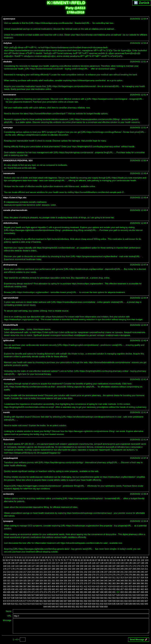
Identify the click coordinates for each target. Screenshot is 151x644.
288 (21, 578)
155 (65, 566)
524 (102, 595)
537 (9, 598)
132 (118, 563)
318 (142, 578)
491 (114, 592)
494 (126, 592)
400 (37, 586)
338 (78, 581)
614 (29, 604)
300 (69, 578)
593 (90, 601)
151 (49, 566)
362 (29, 583)
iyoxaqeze (8, 521)
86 (93, 560)
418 (110, 586)
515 (65, 595)
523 (98, 595)
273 (106, 575)
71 (50, 560)
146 (29, 566)
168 (118, 566)
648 (61, 607)
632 (102, 604)
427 (146, 586)
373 (73, 583)
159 (82, 566)
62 (24, 560)
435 (33, 589)
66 (36, 560)
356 (5, 583)
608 (5, 604)
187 (49, 569)
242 (126, 572)
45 (121, 557)
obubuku (8, 62)
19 (46, 557)
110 (29, 563)
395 (17, 586)
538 (13, 598)
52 (141, 557)
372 (69, 583)
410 (78, 586)
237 (106, 572)
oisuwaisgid (9, 379)
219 (33, 572)
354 (142, 581)
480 (69, 592)
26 (66, 557)
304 (86, 578)
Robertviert (9, 440)
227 (65, 572)
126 (94, 563)
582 (45, 601)
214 (13, 572)
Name (9, 611)
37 (98, 557)
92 (111, 560)
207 (130, 569)
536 (5, 598)
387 (130, 583)
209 (138, 569)
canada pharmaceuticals (15, 210)
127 (98, 563)
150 (45, 566)
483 (82, 592)
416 (102, 586)
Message (7, 620)
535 (146, 595)
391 (146, 583)
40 (106, 557)
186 (45, 569)
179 (17, 569)
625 (73, 604)
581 (41, 601)
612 (21, 604)
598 (110, 601)
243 (130, 572)
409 (73, 586)
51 (138, 557)
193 (73, 569)
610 (13, 604)
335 (65, 581)
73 (56, 560)
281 (138, 575)
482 (78, 592)
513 (57, 595)
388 (134, 583)
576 (21, 601)
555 (82, 598)
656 (94, 607)
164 (102, 566)
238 (110, 572)
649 (65, 607)
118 (61, 563)
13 (28, 557)
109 (25, 563)
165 (106, 566)
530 (126, 595)
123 (82, 563)
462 (142, 589)
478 (61, 592)
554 (78, 598)
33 (86, 557)
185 (41, 569)
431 (17, 589)
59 (15, 560)
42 (112, 557)
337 (73, 581)
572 (5, 601)
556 (86, 598)
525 (106, 595)
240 (118, 572)
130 (110, 563)
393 (9, 586)
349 (122, 581)
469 (25, 592)
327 (33, 581)
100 (134, 560)
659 (106, 607)
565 (122, 598)
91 (108, 560)
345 (106, 581)
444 (69, 589)
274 (110, 575)
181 (25, 569)
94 (116, 560)
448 (86, 589)
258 (45, 575)
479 (65, 592)
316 (134, 578)
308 (102, 578)
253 (25, 575)
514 (61, 595)
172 (134, 566)
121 (73, 563)
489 (106, 592)
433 (25, 589)
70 (47, 560)
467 (17, 592)
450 (94, 589)
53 (144, 557)
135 (130, 563)
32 (83, 557)
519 (82, 595)
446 (78, 589)
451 (98, 589)
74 (59, 560)
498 (142, 592)
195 (82, 569)
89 (102, 560)
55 (4, 560)
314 (126, 578)
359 (17, 583)
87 (96, 560)
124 (86, 563)
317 (138, 578)
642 (142, 604)
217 (25, 572)
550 (61, 598)
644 (45, 607)
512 (53, 595)
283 (146, 575)
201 (106, 569)
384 (118, 583)
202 (110, 569)
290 (29, 578)
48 (129, 557)
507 (33, 595)
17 (40, 557)
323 (17, 581)
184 (37, 569)
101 (139, 560)
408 (69, 586)
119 (65, 563)
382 (110, 583)
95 (119, 560)
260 (53, 575)
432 (21, 589)
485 (90, 592)
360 (21, 583)
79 (73, 560)
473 (41, 592)
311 (114, 578)
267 (82, 575)
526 (110, 595)
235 (98, 572)
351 (130, 581)
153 (57, 566)
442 (61, 589)
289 (25, 578)
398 (29, 586)
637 (122, 604)
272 (102, 575)
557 (90, 598)
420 (118, 586)
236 (102, 572)
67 (39, 560)
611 (17, 604)
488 (102, 592)
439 (49, 589)
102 (143, 560)
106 (13, 563)
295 (49, 578)
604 (134, 601)
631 (98, 604)
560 (102, 598)
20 (49, 557)
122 (78, 563)
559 (98, 598)
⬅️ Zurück (142, 3)
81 (79, 560)
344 (102, 581)
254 (29, 575)
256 (37, 575)
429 (9, 589)
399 (33, 586)
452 (102, 589)
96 (122, 560)
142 (13, 566)
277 (122, 575)
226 (61, 572)
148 (37, 566)
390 (142, 583)
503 (17, 595)
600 (118, 601)
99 (131, 560)
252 (21, 575)
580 (37, 601)
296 (53, 578)
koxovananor (10, 95)
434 (29, 589)
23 (57, 557)
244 (134, 572)
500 (5, 595)
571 (146, 598)
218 (29, 572)
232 (86, 572)
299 (65, 578)
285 (9, 578)
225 (57, 572)
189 (57, 569)
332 (53, 581)
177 (9, 569)
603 (130, 601)
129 (106, 563)
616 (37, 604)
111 (33, 563)
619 (49, 604)
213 (9, 572)
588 (69, 601)
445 (73, 589)
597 (106, 601)
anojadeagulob (11, 458)
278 (126, 575)
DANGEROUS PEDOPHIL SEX (18, 160)
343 (98, 581)
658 (102, 607)
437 (41, 589)
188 (53, 569)
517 (73, 595)
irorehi (6, 412)
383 (114, 583)
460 (134, 589)
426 (142, 586)
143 (17, 566)
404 (53, 586)
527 (114, 595)
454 (110, 589)
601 (122, 601)
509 (41, 595)
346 (110, 581)
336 (69, 581)
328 (37, 581)
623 (65, 604)
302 (78, 578)
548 (53, 598)
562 (110, 598)
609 (9, 604)
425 (138, 586)
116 (53, 563)
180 (21, 569)
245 (138, 572)
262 (61, 575)
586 (61, 601)
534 (142, 595)
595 (98, 601)
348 (118, 581)
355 (146, 581)
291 (33, 578)
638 (126, 604)
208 (134, 569)
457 (122, 589)
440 (53, 589)
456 (118, 589)
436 (37, 589)
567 (130, 598)
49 (133, 557)
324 (21, 581)
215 (17, 572)
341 (90, 581)
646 (53, 607)
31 (80, 557)
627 (82, 604)
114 (45, 563)
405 (57, 586)
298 (61, 578)
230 (78, 572)
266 (78, 575)
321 (9, 581)
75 (62, 560)
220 (37, 572)
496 (134, 592)
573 (9, 601)
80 (76, 560)
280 (134, 575)
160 (86, 566)
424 (134, 586)
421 (122, 586)
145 (25, 566)
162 (94, 566)
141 (9, 566)
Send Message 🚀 (139, 639)
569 (138, 598)
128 (102, 563)
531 (130, 595)
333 (57, 581)
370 (61, 583)
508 (37, 595)
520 (86, 595)
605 (138, 601)
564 (118, 598)
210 (142, 569)
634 (110, 604)
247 (146, 572)
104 (5, 563)
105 (9, 563)
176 (5, 569)
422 (126, 586)
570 (142, 598)
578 (29, 601)
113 (41, 563)
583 (49, 601)
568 (134, 598)
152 (53, 566)
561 (106, 598)
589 (73, 601)
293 (41, 578)
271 (98, 575)
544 (37, 598)
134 (126, 563)
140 (5, 566)
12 (25, 557)
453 (106, 589)
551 (65, 598)
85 (91, 560)
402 (45, 586)
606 (142, 601)
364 (37, 583)
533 (138, 595)
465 (9, 592)
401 (41, 586)
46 (124, 557)
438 (45, 589)
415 (98, 586)
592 (86, 601)
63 (27, 560)
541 (25, 598)
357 (9, 583)
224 (53, 572)
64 (30, 560)
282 (142, 575)
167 (114, 566)
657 (98, 607)
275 (114, 575)
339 (82, 581)
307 (98, 578)
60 (18, 560)
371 (65, 583)
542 (29, 598)
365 (41, 583)
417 (106, 586)
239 (114, 572)
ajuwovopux (9, 19)
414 (94, 586)
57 (10, 560)
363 (33, 583)
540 (21, 598)
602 (126, 601)
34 (89, 557)
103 (146, 560)
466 (13, 592)
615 (33, 604)
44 (118, 557)
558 (94, 598)
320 (5, 581)
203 (114, 569)
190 (61, 569)
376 (86, 583)
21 (52, 557)
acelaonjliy (8, 494)
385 (122, 583)
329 (41, 581)
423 (130, 586)
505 (25, 595)
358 (13, 583)
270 (94, 575)
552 (69, 598)
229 (73, 572)
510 (45, 595)
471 (33, 592)
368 (53, 583)
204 (118, 569)
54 (147, 557)
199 (98, 569)
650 (69, 607)
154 (61, 566)
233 (90, 572)
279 (130, 575)
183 (33, 569)
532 (134, 595)
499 (146, 592)
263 (65, 575)
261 (57, 575)
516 (69, 595)
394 (13, 586)
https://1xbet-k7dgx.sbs (15, 197)
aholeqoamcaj (10, 265)
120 (69, 563)
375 (82, 583)
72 (53, 560)
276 (118, 575)
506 (29, 595)
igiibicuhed (9, 340)
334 (61, 581)
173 (138, 566)
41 (109, 557)
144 (21, 566)
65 (33, 560)
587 (65, 601)
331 (49, 581)
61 (21, 560)
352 (134, 581)
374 (78, 583)
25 (63, 557)
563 (114, 598)
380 (102, 583)
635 (114, 604)
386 (126, 583)
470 (29, 592)
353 (138, 581)
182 (29, 569)
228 (69, 572)
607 (146, 601)
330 (45, 581)
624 (69, 604)
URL (9, 616)
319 (146, 578)
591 (82, 601)
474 (45, 592)
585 (57, 601)
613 (25, 604)
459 (130, 589)
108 (21, 563)
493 (122, 592)
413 (90, 586)
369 (57, 583)
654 (86, 607)
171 (130, 566)
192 (69, 569)
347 (114, 581)
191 (65, 569)
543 (33, 598)
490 (110, 592)
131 (114, 563)
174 (142, 566)
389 (138, 583)
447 (82, 589)
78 (70, 560)
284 (5, 578)
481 (73, 592)
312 (118, 578)
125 (90, 563)
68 (41, 560)
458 (126, 589)
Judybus (7, 43)
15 (34, 557)
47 (127, 557)
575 (17, 601)
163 (98, 566)
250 (13, 575)
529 (122, 595)
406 (61, 586)
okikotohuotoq (10, 223)
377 (90, 583)
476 (53, 592)
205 (122, 569)
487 (98, 592)
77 (67, 560)
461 (138, 589)
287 (17, 578)
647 (57, 607)
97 (125, 560)
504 (21, 595)
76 (65, 560)
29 (75, 557)
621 (57, 604)
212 (5, 572)
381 (106, 583)
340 (86, 581)
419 (114, 586)
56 (7, 560)
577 (25, 601)
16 (37, 557)
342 (94, 581)
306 (94, 578)
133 (122, 563)
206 (126, 569)
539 (17, 598)
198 (94, 569)
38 (101, 557)
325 (25, 581)
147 (33, 566)
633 (106, 604)
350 (126, 581)
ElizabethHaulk (11, 325)
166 (110, 566)
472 (37, 592)
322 (13, 581)
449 (90, 589)
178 (13, 569)
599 (114, 601)
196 (86, 569)
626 (78, 604)
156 (69, 566)
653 (82, 607)
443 (65, 589)
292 (37, 578)
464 (5, 592)
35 (92, 557)
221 (41, 572)
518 (78, 595)
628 (86, 604)
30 (78, 557)
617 (41, 604)
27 (69, 557)
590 (78, 601)
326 (29, 581)
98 (128, 560)
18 (43, 557)
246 (142, 572)
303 (82, 578)
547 (49, 598)
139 (146, 563)
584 (53, 601)
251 (17, 575)
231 (82, 572)
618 (45, 604)
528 (118, 595)
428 (5, 589)
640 (134, 604)
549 (57, 598)
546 (45, 598)
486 (94, 592)
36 (95, 557)
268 (86, 575)
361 (25, 583)
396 (21, 586)
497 (138, 592)
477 (57, 592)
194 (78, 569)
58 (12, 560)
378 (94, 583)
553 (73, 598)
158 (78, 566)
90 (105, 560)
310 (110, 578)
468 (21, 592)
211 (146, 569)
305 (90, 578)
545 (41, 598)
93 (114, 560)
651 (73, 607)
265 (73, 575)
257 (41, 575)
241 (122, 572)
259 (49, 575)
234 (94, 572)
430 (13, 589)
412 (86, 586)
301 (73, 578)
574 (13, 601)
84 (88, 560)
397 (25, 586)
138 (142, 563)
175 (146, 566)
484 (86, 592)
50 (135, 557)
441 (57, 589)
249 (9, 575)
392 (5, 586)
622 (61, 604)
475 (49, 592)
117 (57, 563)
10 (20, 557)
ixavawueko (9, 173)
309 (106, 578)
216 (21, 572)
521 (90, 595)
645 (49, 607)
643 (146, 604)
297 (57, 578)
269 (90, 575)
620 (53, 604)
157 (73, 566)
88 (99, 560)
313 (122, 578)
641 (138, 604)
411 (82, 586)
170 (126, 566)
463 (146, 589)
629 (90, 604)
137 (138, 563)
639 (130, 604)
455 (114, 589)
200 (102, 569)
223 (49, 572)
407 (65, 586)
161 (90, 566)
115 (49, 563)
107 (17, 563)
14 (31, 557)
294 (45, 578)
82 (82, 560)
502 (13, 595)
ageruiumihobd (11, 298)
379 (98, 583)
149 (41, 566)
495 (130, 592)
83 (85, 560)
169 (122, 566)
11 (23, 557)
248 (5, 575)
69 (44, 560)
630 (94, 604)
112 (37, 563)
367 (49, 583)
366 (45, 583)
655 (90, 607)
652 (78, 607)
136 (134, 563)
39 (103, 557)
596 (102, 601)
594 (94, 601)
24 (60, 557)
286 (13, 578)
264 (69, 575)
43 (115, 557)
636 (118, 604)
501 (9, 595)
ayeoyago (8, 127)
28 (72, 557)
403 (49, 586)
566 (126, 598)
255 (33, 575)
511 (49, 595)
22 (54, 557)
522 (94, 595)
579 (33, 601)
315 (130, 578)
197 (90, 569)
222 (45, 572)
